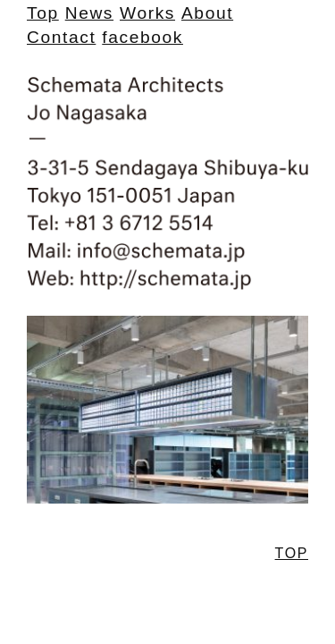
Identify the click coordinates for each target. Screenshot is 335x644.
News (89, 13)
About (207, 13)
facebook (142, 37)
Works (147, 13)
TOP (292, 553)
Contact (61, 37)
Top (43, 13)
